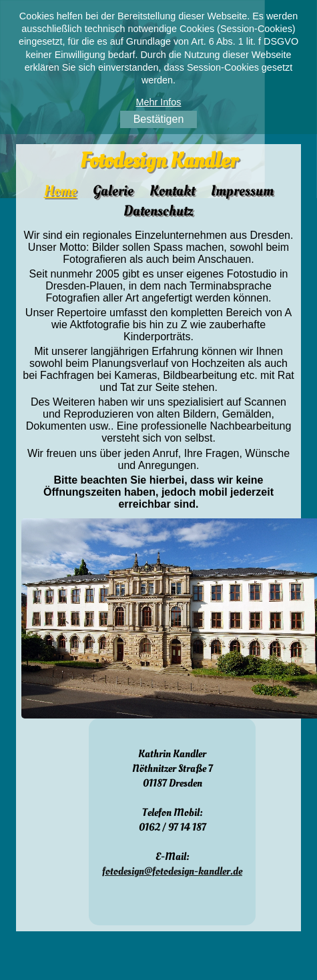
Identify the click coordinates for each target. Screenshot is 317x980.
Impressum (242, 191)
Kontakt (172, 191)
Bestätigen (159, 119)
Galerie (113, 191)
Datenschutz (158, 211)
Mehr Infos (159, 102)
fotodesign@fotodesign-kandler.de (172, 871)
